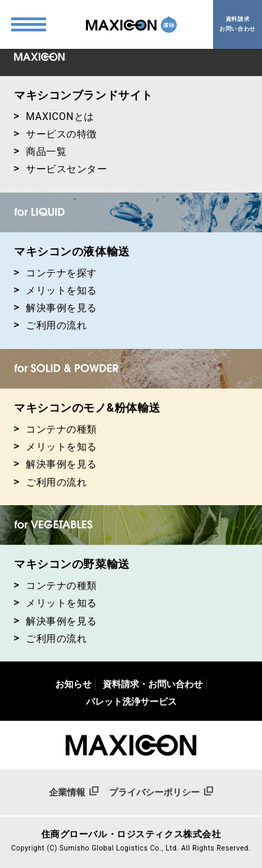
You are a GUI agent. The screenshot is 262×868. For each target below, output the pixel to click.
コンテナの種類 (56, 429)
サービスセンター (61, 169)
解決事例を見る (56, 308)
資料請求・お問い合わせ (153, 684)
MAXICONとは (54, 117)
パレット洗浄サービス (131, 702)
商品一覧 (40, 152)
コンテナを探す (56, 273)
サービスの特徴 (56, 134)
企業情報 (74, 792)
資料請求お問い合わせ (237, 24)
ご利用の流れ (50, 325)
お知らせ (73, 684)
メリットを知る (56, 291)
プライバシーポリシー (161, 792)
